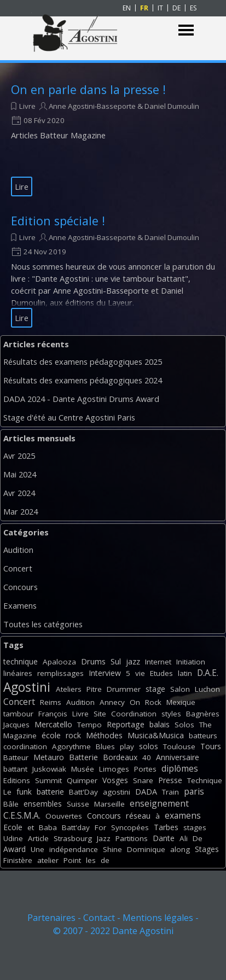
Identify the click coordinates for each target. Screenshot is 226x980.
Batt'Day (83, 792)
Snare (143, 780)
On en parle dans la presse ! (88, 89)
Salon (180, 689)
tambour (18, 714)
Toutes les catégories (43, 624)
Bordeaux (120, 757)
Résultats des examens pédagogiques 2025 (83, 361)
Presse (170, 780)
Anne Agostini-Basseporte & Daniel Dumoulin (124, 106)
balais (160, 724)
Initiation (191, 662)
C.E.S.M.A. (22, 815)
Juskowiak (49, 769)
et (31, 827)
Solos (184, 725)
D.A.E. (208, 673)
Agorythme (71, 746)
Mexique (181, 702)
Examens (20, 605)
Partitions (132, 838)
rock (73, 735)
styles (171, 714)
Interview (105, 673)
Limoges (114, 769)
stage (155, 689)
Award (15, 849)
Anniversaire (178, 757)
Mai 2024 (20, 474)
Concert (18, 568)
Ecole (13, 827)
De (198, 838)
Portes (145, 769)
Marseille (109, 804)
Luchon (207, 689)
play (127, 746)
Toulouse (179, 746)
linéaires (18, 673)
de (105, 860)
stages (195, 827)
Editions (17, 780)
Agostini (27, 687)
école (51, 735)
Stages (207, 849)
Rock (153, 702)
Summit (48, 780)
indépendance (74, 849)
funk (24, 792)
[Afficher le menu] (186, 30)
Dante (164, 838)
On (135, 702)
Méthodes (104, 735)
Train (170, 792)
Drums (93, 661)
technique (21, 661)
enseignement (159, 803)
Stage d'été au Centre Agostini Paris (69, 417)
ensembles (43, 804)
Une (37, 849)
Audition (18, 550)
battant (15, 769)
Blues (105, 746)
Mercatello (53, 724)
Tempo (89, 725)
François (53, 714)
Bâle (11, 804)
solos (149, 746)
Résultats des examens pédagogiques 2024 (83, 380)
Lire (22, 186)
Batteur (16, 757)
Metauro (49, 757)
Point (72, 860)
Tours (211, 746)
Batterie (83, 757)
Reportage (126, 724)
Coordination (134, 714)
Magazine (20, 736)
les (91, 860)
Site (100, 714)
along (180, 849)
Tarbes (166, 827)
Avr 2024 (19, 493)
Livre (27, 106)
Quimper (82, 780)
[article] (113, 139)
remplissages (60, 673)
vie (140, 673)
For (100, 827)
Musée (83, 769)
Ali (184, 838)
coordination (25, 746)
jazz (133, 661)
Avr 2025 (19, 456)
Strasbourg (73, 838)
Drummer (124, 689)
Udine (13, 838)
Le (7, 792)
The (205, 725)
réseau (138, 816)
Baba (48, 827)
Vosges (115, 780)
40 (147, 757)
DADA (146, 792)
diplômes (180, 768)
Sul (116, 661)
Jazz (104, 838)
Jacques (16, 725)
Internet (158, 662)
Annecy (112, 702)
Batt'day (76, 827)
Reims (51, 702)
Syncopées (130, 827)
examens (183, 815)
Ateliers (69, 689)
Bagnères (203, 714)
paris (194, 791)
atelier (48, 860)
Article (38, 838)
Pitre (94, 689)
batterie (50, 792)
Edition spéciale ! (58, 221)
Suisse (78, 804)
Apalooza (59, 662)
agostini (117, 792)
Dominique (146, 849)
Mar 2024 (21, 511)
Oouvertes (64, 816)
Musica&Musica (156, 735)
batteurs (203, 736)
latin (185, 673)
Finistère (18, 860)
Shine (112, 849)
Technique (205, 780)
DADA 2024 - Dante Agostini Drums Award (81, 399)
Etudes (161, 673)
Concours (21, 587)
